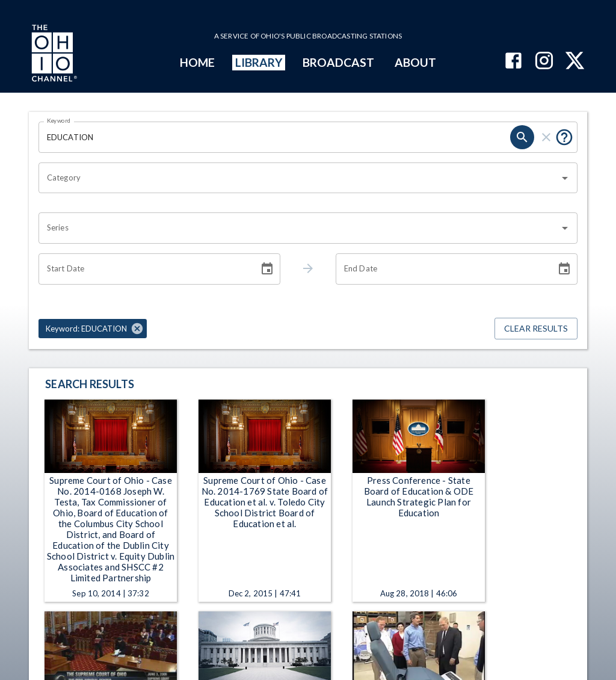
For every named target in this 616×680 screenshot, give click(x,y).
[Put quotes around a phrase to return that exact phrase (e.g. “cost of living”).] (564, 137)
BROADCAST (339, 62)
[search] (522, 137)
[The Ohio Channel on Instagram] (544, 62)
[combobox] (299, 178)
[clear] (546, 137)
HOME (197, 62)
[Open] (565, 178)
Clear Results (536, 329)
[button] (93, 329)
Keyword (59, 120)
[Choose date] (267, 269)
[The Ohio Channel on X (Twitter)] (575, 62)
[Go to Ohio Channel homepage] (53, 55)
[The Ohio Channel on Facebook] (513, 62)
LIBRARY (259, 62)
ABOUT (415, 62)
